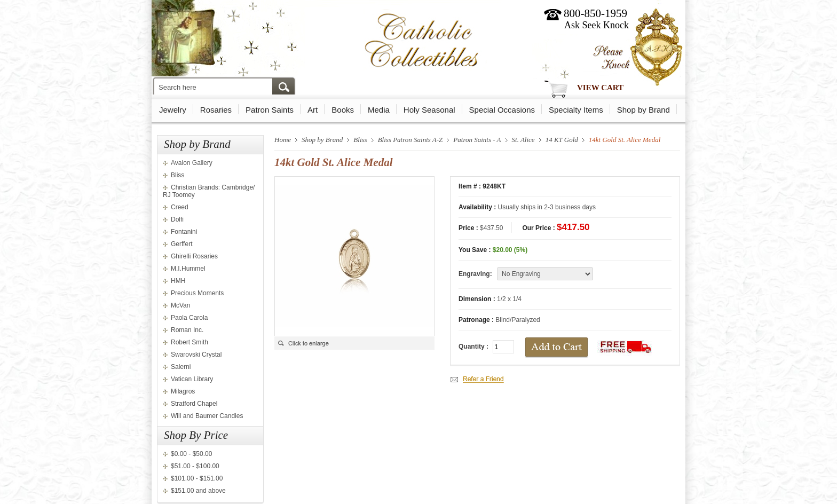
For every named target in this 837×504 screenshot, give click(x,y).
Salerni (181, 367)
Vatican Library (192, 379)
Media (379, 110)
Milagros (183, 391)
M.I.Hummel (188, 269)
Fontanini (184, 232)
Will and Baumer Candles (207, 416)
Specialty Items (576, 110)
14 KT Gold (562, 140)
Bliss (177, 175)
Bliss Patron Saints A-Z (410, 140)
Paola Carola (189, 318)
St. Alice (523, 140)
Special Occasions (502, 110)
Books (343, 110)
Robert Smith (189, 342)
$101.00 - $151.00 (197, 478)
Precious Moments (197, 293)
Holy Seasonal (429, 110)
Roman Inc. (187, 330)
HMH (178, 281)
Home (283, 140)
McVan (180, 305)
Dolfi (177, 219)
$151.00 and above (198, 491)
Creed (180, 207)
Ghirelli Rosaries (194, 256)
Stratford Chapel (194, 404)
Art (313, 110)
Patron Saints (270, 110)
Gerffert (181, 244)
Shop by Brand (643, 110)
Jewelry (173, 110)
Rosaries (216, 110)
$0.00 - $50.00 (191, 454)
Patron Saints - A (477, 140)
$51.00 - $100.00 (195, 466)
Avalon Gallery (192, 163)
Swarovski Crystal (196, 355)
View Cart (600, 88)
